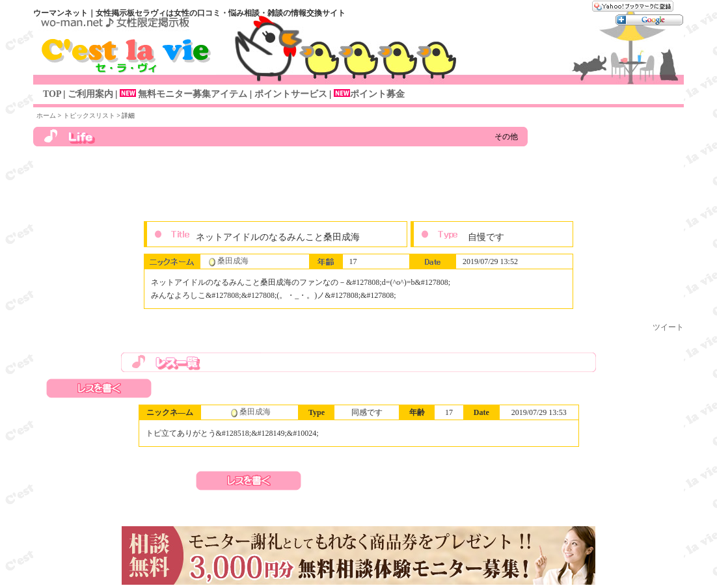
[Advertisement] (358, 189)
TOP (52, 94)
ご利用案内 (90, 94)
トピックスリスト (89, 115)
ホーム (46, 115)
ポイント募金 (377, 94)
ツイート (668, 327)
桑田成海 (233, 261)
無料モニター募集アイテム (182, 94)
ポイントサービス (290, 94)
